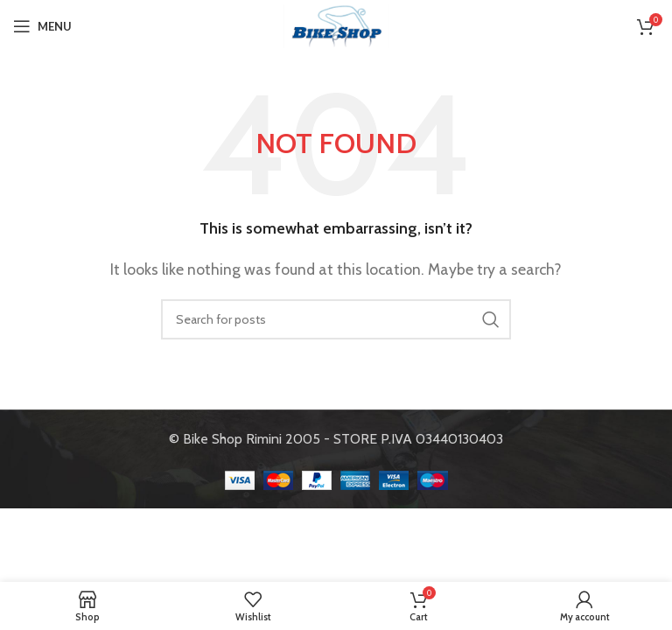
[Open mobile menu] (42, 26)
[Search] (336, 319)
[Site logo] (336, 25)
